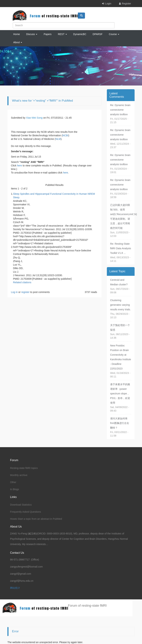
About (18, 42)
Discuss (32, 34)
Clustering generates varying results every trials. (121, 305)
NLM (58, 139)
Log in (14, 292)
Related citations (22, 282)
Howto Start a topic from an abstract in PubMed (36, 519)
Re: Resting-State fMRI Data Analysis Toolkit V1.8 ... (121, 248)
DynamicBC (80, 34)
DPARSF (98, 34)
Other (13, 482)
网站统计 (15, 588)
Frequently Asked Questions (26, 512)
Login (108, 4)
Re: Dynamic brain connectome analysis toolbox (120, 110)
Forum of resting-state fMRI (87, 606)
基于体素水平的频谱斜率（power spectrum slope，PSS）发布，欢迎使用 (120, 394)
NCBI (65, 135)
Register (126, 4)
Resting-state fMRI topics (24, 468)
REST (62, 34)
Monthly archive (19, 475)
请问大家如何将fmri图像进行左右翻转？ (120, 423)
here (19, 166)
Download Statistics (21, 505)
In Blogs (15, 489)
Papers (48, 34)
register (25, 292)
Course (114, 34)
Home (17, 34)
